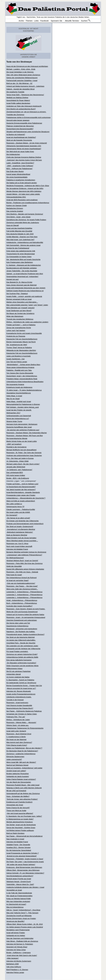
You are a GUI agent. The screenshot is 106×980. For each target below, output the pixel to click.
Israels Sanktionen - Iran (16, 359)
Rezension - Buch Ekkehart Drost (19, 734)
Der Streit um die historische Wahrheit (21, 637)
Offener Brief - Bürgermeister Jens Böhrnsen (23, 870)
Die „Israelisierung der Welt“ (17, 345)
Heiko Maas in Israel (14, 396)
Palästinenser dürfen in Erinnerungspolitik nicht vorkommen (29, 117)
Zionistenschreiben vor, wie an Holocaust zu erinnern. (26, 112)
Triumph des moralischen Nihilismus (20, 319)
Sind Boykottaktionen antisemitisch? (20, 876)
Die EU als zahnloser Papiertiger (19, 671)
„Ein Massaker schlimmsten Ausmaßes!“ (21, 663)
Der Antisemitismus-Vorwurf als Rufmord (21, 578)
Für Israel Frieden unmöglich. (17, 651)
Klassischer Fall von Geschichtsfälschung (22, 339)
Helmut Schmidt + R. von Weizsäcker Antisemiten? (25, 873)
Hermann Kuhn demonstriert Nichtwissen (22, 424)
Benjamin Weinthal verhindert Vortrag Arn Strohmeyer (26, 552)
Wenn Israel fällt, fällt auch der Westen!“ (21, 762)
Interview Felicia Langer (15, 972)
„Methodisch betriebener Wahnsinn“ (20, 532)
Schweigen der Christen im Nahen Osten (22, 714)
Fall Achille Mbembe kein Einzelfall (19, 231)
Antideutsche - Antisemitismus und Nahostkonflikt (25, 242)
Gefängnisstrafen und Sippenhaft (19, 416)
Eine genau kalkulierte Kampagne (19, 660)
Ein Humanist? (12, 515)
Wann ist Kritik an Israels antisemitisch (21, 501)
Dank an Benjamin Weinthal (17, 535)
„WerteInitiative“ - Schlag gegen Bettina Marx (23, 365)
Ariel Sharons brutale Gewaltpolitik (19, 705)
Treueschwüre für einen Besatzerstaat (21, 254)
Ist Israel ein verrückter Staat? (18, 580)
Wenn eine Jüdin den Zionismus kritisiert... (22, 589)
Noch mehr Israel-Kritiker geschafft (19, 546)
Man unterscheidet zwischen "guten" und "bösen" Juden (27, 305)
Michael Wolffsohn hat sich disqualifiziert (21, 450)
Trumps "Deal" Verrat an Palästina (19, 348)
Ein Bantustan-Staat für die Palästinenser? (22, 751)
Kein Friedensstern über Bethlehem (20, 262)
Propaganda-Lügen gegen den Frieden (21, 495)
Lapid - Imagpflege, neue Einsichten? (20, 163)
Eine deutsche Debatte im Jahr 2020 (20, 234)
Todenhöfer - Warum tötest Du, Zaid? (20, 884)
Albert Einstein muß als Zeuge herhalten (21, 538)
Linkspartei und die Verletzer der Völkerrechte (23, 649)
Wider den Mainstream (15, 316)
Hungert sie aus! (13, 279)
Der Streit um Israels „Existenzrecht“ (20, 526)
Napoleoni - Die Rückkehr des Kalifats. (21, 632)
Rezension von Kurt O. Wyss (17, 544)
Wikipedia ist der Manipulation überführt (21, 350)
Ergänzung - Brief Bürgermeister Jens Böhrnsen (24, 867)
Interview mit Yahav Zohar (16, 950)
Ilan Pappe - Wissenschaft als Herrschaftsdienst (25, 836)
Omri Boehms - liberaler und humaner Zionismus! (25, 214)
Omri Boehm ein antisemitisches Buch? (21, 109)
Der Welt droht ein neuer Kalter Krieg (20, 152)
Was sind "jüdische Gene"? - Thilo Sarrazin (22, 913)
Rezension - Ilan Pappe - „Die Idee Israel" (22, 586)
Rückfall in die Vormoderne (16, 447)
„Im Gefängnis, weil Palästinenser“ (19, 470)
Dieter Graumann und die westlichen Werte (22, 666)
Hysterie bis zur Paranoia (16, 336)
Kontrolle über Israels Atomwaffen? (19, 606)
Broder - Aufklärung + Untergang (19, 953)
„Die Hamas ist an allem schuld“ (18, 518)
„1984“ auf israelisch (14, 444)
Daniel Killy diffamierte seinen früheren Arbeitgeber (25, 569)
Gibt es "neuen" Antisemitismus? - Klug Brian (23, 910)
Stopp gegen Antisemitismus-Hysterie (20, 367)
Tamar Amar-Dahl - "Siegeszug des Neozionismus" (25, 95)
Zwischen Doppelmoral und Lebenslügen (22, 620)
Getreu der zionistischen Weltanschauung (22, 78)
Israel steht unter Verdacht (16, 731)
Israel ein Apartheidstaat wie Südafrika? (21, 137)
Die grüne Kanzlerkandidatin (17, 177)
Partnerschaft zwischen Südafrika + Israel (22, 81)
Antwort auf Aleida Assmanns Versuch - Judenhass (25, 86)
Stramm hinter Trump (14, 421)
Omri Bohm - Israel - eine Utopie (18, 217)
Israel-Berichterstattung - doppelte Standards (23, 492)
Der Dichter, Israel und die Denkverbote (21, 825)
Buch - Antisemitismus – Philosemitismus (22, 603)
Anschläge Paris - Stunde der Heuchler (21, 643)
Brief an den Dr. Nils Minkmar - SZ (19, 83)
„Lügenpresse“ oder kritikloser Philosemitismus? (24, 555)
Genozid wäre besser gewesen (18, 120)
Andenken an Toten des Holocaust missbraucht (24, 106)
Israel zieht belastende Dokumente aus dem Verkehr (26, 288)
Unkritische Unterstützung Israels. (19, 697)
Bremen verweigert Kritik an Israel (19, 299)
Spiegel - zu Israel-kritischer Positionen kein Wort (25, 274)
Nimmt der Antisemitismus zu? (18, 419)
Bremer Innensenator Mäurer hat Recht (21, 342)
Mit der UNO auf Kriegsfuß (16, 791)
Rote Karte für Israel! (14, 575)
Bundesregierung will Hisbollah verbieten (22, 268)
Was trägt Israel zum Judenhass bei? (20, 240)
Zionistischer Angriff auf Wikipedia (19, 916)
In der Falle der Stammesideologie (19, 893)
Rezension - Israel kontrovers (17, 703)
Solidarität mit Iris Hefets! (16, 936)
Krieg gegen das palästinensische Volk (21, 251)
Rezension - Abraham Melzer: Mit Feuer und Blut (25, 436)
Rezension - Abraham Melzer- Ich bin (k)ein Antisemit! (27, 143)
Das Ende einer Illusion (15, 171)
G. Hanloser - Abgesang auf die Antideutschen (24, 265)
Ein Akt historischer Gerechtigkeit (19, 850)
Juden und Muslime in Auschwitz (19, 356)
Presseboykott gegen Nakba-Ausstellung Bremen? (25, 634)
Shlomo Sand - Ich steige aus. (18, 725)
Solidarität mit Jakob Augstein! (18, 776)
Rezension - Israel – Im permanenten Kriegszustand (26, 617)
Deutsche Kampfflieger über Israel (19, 427)
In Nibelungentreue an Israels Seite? (20, 819)
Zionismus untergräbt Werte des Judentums (23, 223)
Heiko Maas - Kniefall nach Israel (19, 401)
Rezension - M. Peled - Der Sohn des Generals (24, 453)
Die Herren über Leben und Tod (18, 623)
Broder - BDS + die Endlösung (18, 478)
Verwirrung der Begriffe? (15, 921)
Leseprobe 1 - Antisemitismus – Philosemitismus (24, 597)
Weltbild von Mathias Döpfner (17, 98)
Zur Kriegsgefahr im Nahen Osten (19, 257)
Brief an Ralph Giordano (15, 833)
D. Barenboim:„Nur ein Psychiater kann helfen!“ (24, 816)
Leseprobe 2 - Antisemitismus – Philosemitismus (24, 595)
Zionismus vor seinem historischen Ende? (22, 654)
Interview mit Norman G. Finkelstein (20, 944)
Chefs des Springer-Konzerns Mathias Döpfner (24, 157)
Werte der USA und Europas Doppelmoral (22, 612)
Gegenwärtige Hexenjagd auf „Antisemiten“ (23, 277)
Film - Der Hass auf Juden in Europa (20, 458)
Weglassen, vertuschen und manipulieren (22, 629)
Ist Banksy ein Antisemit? (16, 134)
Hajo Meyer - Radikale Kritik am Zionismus (22, 941)
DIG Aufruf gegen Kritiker (16, 475)
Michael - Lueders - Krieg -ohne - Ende (21, 69)
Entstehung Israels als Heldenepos (19, 387)
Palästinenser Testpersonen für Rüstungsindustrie (25, 728)
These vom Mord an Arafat (16, 811)
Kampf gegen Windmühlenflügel (18, 174)
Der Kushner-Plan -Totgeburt (17, 294)
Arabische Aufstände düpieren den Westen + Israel (25, 887)
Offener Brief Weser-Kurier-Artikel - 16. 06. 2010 (25, 924)
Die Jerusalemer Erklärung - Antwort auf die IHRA (25, 188)
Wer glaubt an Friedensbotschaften (19, 896)
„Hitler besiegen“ (13, 958)
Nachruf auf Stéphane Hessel (17, 765)
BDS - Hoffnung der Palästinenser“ (20, 169)
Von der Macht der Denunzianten (19, 782)
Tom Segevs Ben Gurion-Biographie (20, 373)
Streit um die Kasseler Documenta (19, 140)
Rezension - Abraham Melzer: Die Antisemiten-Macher (27, 433)
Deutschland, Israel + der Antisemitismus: (22, 376)
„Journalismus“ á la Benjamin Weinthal (21, 529)
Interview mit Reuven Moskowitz (19, 691)
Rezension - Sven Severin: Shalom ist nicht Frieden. (26, 609)
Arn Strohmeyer (24, 62)
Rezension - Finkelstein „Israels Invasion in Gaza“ (25, 859)
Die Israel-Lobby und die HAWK (18, 512)
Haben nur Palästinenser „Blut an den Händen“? (24, 748)
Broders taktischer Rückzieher (18, 774)
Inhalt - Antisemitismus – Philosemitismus (22, 600)
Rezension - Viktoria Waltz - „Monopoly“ (21, 722)
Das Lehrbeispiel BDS (15, 473)
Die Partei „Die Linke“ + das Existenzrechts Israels (25, 862)
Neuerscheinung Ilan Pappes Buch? (20, 708)
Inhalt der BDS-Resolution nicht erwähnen (22, 200)
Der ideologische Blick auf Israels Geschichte (23, 259)
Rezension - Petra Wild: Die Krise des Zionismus (25, 563)
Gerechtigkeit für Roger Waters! (18, 100)
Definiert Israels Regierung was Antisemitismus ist (25, 291)
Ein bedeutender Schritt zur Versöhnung (21, 683)
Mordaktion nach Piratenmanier (18, 930)
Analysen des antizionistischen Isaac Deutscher (24, 455)
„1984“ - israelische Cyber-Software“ (20, 166)
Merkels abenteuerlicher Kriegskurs (20, 822)
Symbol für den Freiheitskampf (18, 248)
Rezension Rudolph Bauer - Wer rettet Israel (23, 785)
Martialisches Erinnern (15, 208)
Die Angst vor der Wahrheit (16, 740)
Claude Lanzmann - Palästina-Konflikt (21, 509)
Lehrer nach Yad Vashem (16, 330)
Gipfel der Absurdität (14, 566)
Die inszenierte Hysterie (15, 384)
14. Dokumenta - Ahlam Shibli (17, 461)
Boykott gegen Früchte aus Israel (19, 879)
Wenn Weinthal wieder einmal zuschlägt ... (22, 541)
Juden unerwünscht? (14, 759)
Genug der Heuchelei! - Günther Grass (21, 828)
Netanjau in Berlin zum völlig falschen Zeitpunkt (24, 788)
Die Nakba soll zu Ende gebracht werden (22, 183)
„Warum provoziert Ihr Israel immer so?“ (21, 688)
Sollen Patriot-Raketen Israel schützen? (21, 779)
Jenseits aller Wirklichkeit (16, 467)
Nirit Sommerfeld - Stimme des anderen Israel (23, 245)
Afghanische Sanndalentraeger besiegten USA (24, 146)
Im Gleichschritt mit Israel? (16, 904)
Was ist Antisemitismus (15, 907)
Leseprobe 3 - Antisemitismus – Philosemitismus (24, 592)
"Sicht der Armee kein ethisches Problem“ (22, 799)
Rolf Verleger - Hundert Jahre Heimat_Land (23, 407)
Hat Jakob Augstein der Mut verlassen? (21, 490)
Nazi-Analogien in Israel (15, 839)
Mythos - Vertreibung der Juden (18, 720)
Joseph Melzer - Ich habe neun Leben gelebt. (23, 194)
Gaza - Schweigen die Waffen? (18, 796)
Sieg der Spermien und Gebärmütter (20, 938)
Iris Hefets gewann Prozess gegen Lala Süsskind (25, 927)
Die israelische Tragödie (15, 92)
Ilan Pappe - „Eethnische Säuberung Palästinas (24, 711)
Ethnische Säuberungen (15, 757)
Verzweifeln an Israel (14, 890)
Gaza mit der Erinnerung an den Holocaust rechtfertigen (27, 66)
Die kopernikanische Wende (17, 438)
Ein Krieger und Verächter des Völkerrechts (23, 521)
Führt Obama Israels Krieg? (17, 745)
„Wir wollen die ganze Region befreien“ (21, 865)
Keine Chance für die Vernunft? (18, 808)
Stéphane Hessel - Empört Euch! (19, 882)
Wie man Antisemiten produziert (18, 901)
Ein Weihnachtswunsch (15, 558)
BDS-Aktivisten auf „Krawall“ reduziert (20, 308)
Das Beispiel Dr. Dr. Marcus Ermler (19, 282)
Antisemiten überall (14, 674)
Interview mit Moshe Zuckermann (19, 961)
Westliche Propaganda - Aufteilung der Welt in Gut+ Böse (28, 186)
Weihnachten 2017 (13, 413)
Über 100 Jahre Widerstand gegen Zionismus (23, 75)
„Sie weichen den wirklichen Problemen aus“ (23, 430)
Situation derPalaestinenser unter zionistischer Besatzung (28, 132)
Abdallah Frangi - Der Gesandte (18, 845)
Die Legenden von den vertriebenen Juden (22, 646)
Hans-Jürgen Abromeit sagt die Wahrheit (22, 285)
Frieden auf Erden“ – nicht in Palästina (21, 325)
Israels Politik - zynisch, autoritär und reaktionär (24, 296)
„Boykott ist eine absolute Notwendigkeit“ (22, 856)
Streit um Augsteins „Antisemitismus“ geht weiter (24, 768)
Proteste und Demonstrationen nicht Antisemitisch (25, 524)
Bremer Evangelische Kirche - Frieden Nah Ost (24, 686)
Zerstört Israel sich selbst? (16, 771)
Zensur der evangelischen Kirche (19, 328)
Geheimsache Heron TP (15, 507)
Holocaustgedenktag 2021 (16, 197)
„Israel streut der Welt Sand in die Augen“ (22, 955)
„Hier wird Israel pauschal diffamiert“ (20, 813)
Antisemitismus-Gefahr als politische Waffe (22, 657)
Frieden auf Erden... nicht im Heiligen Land (22, 484)
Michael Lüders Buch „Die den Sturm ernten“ (23, 464)
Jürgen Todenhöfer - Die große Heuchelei (22, 271)
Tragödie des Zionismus (15, 115)
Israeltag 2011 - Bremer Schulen (19, 847)
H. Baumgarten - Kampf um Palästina (20, 680)
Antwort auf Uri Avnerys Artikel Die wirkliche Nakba (25, 615)
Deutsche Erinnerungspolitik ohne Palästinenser (24, 123)
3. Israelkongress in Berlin (16, 737)
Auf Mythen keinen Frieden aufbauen (20, 830)
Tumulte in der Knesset (15, 700)
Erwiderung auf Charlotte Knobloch (19, 802)
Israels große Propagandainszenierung (21, 694)
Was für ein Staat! (13, 399)
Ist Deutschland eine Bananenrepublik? (21, 487)
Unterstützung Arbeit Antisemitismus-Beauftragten (25, 382)
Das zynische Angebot (15, 211)
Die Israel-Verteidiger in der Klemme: (20, 72)
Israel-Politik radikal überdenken (18, 103)
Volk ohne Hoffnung (14, 967)
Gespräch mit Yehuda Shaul (17, 947)
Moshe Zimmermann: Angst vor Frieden (21, 918)
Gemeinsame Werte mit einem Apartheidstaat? (24, 149)
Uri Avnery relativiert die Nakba (18, 677)
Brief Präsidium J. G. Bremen (17, 970)
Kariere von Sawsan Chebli (17, 205)
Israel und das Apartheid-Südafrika (19, 228)
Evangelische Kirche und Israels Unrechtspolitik (24, 333)
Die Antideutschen (13, 154)
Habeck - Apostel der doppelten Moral (21, 89)
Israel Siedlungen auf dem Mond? (19, 311)
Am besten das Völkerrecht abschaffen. (21, 640)
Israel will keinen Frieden (16, 933)
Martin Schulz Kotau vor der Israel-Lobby (22, 441)
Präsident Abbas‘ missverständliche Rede (22, 379)
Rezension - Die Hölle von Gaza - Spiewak (22, 572)
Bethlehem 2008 (13, 964)
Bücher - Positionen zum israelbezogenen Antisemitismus (28, 203)
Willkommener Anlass (14, 669)
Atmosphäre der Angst (15, 805)
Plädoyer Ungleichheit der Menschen (20, 126)
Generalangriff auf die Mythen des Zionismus (23, 793)
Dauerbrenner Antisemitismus (17, 626)
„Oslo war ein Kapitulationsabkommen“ (21, 583)
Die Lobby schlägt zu (14, 504)
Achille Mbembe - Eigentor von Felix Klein (22, 237)
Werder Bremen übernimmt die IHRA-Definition (24, 191)
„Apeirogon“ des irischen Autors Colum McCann (24, 160)
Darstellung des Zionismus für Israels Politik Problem (26, 220)
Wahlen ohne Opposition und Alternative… (22, 302)
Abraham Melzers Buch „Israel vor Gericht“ (22, 561)
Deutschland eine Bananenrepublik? (20, 129)
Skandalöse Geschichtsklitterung (19, 393)
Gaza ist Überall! (13, 225)
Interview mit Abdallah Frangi (17, 549)
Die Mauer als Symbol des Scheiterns (20, 313)
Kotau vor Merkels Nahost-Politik (19, 899)
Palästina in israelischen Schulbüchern (21, 180)
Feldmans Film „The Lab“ (16, 717)
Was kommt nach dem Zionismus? (19, 742)
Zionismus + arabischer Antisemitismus (21, 754)
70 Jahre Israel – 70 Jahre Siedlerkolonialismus (24, 390)
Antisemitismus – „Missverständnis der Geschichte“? (26, 498)
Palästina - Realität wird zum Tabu (19, 370)
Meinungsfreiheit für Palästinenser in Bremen (23, 404)
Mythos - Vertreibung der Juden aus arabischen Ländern (27, 322)
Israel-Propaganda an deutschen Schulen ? (23, 853)
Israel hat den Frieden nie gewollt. (19, 410)
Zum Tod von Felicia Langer (17, 362)
